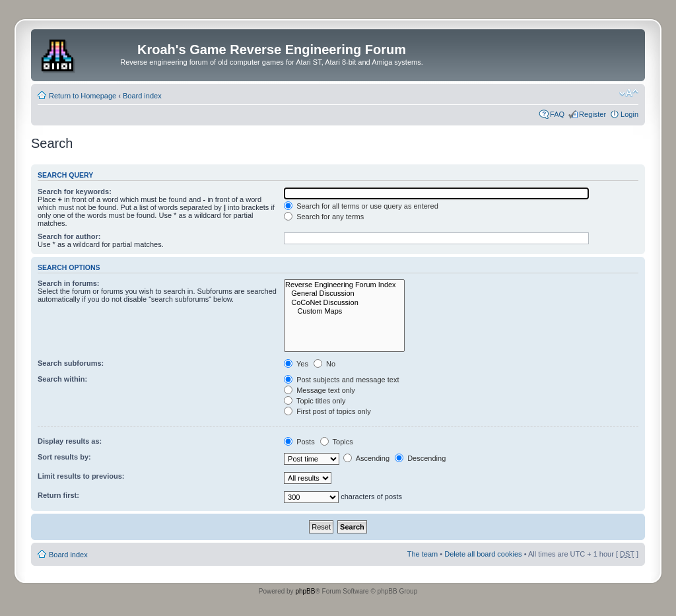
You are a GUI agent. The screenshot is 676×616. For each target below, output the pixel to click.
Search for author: (69, 236)
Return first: (58, 495)
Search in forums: (69, 283)
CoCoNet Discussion (344, 303)
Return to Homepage (83, 96)
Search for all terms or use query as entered (361, 206)
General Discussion (344, 293)
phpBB (305, 591)
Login (629, 114)
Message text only (320, 390)
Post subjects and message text (341, 380)
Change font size (629, 93)
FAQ (557, 114)
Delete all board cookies (483, 554)
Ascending (366, 458)
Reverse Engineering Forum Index (344, 285)
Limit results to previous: (81, 476)
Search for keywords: (75, 191)
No (324, 364)
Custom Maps (344, 311)
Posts (299, 442)
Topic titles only (315, 401)
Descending (420, 458)
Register (592, 114)
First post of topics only (327, 411)
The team (422, 554)
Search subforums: (71, 363)
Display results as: (70, 441)
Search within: (62, 379)
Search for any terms (324, 217)
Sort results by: (64, 457)
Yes (296, 364)
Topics (337, 442)
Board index (142, 96)
